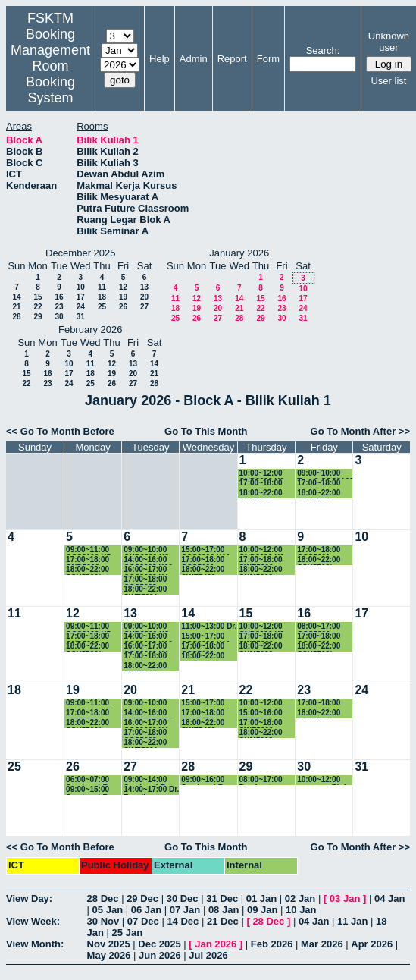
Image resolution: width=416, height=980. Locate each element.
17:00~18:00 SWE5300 (261, 484)
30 (59, 317)
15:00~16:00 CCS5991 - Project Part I (263, 713)
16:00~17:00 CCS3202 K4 (146, 570)
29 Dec (142, 898)
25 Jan (127, 933)
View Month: (35, 944)
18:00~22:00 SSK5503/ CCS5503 (319, 493)
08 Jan (224, 910)
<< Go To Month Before (60, 431)
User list (388, 81)
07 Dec (143, 921)
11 (102, 287)
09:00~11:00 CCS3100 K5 (88, 550)
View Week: (33, 921)
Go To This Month (206, 431)
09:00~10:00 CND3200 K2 (146, 550)
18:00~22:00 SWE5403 (203, 570)
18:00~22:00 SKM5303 (261, 493)
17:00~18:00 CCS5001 (319, 484)
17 (81, 297)
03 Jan (345, 898)
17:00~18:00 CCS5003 (145, 580)
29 (38, 317)
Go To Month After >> (360, 431)
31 (81, 317)
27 (144, 307)
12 (123, 287)
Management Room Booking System (50, 74)
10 (81, 287)
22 (38, 307)
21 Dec (223, 921)
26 (123, 307)
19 (123, 297)
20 (144, 297)
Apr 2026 (372, 944)
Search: (323, 50)
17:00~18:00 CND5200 (88, 560)
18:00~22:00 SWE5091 (145, 590)
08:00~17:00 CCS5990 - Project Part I (321, 627)
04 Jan (389, 898)
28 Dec (103, 898)
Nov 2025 (109, 944)
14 (16, 297)
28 (16, 317)
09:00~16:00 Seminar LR (203, 780)
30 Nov (103, 921)
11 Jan (352, 921)
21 (16, 307)
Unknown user (389, 42)
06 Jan (146, 910)
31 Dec (222, 898)
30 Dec (183, 898)
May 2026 (109, 955)
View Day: (29, 898)
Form (268, 59)
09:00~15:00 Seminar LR (88, 790)
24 (81, 307)
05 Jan (108, 910)
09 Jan (262, 910)
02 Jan (300, 898)
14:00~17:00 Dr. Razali (151, 790)
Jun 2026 (160, 955)
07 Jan (185, 910)
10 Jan (301, 910)
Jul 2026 (208, 955)
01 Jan (261, 898)
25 (102, 307)
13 (144, 287)
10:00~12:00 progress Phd (321, 780)
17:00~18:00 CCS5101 (203, 560)
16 (59, 297)
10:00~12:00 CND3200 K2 (262, 474)
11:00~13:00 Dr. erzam (209, 627)
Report (232, 59)
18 (102, 297)
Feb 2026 (272, 944)
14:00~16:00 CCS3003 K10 (148, 560)
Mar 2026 (322, 944)
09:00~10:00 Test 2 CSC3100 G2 (325, 474)
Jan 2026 (216, 944)
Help (160, 59)
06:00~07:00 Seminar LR (88, 780)
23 (59, 307)
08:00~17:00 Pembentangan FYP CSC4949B (267, 780)
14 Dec (183, 921)
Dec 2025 (159, 944)
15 (38, 297)
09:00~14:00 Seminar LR (145, 780)
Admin (194, 59)
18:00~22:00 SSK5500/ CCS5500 (88, 570)
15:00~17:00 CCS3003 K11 (205, 550)
